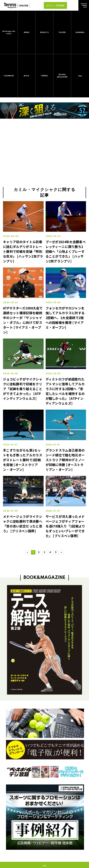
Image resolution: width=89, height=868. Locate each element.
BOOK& (62, 76)
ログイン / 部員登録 (55, 5)
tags (80, 76)
